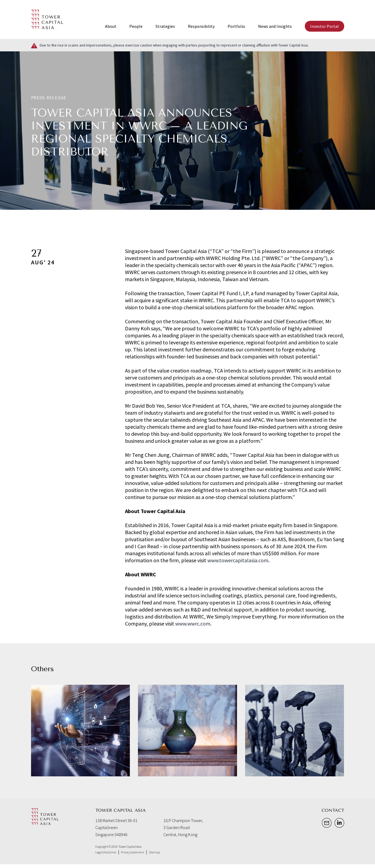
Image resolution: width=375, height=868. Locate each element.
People (136, 26)
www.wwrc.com (193, 623)
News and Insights (275, 26)
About (111, 26)
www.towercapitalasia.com (238, 560)
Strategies (165, 26)
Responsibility (201, 26)
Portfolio (236, 26)
